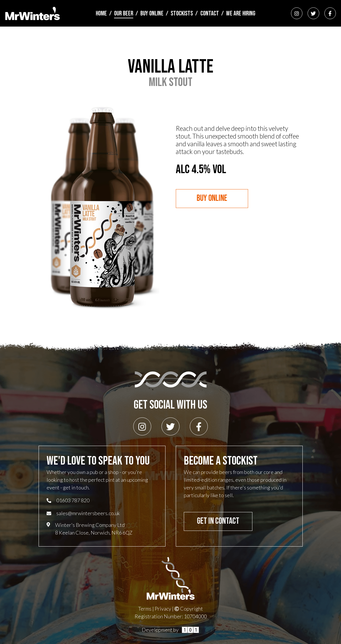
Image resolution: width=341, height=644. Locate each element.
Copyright (189, 609)
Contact (210, 14)
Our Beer (124, 14)
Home (101, 14)
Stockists (182, 14)
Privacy (163, 609)
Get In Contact (218, 521)
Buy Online (152, 14)
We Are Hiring (241, 14)
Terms (145, 609)
